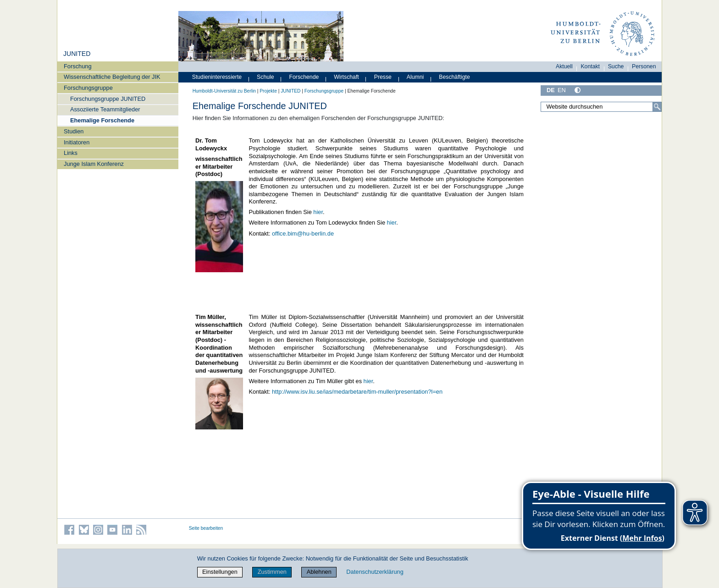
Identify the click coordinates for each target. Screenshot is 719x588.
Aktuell (564, 66)
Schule (265, 77)
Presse (383, 77)
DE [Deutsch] (551, 90)
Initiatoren (77, 142)
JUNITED (77, 54)
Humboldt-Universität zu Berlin (224, 91)
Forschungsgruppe (88, 88)
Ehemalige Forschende (102, 120)
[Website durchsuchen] (601, 107)
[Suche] (657, 107)
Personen (644, 66)
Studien (74, 131)
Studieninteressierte (217, 77)
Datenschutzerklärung (375, 572)
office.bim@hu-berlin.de (303, 234)
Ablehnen (319, 572)
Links (71, 153)
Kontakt (590, 66)
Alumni (415, 77)
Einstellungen (220, 572)
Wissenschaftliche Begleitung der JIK (112, 77)
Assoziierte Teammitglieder (105, 109)
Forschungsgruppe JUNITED (108, 99)
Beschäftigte (454, 77)
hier (318, 212)
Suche (616, 66)
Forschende (304, 77)
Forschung (77, 66)
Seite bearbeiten (206, 528)
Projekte (268, 91)
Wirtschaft (346, 77)
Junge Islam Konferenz (94, 164)
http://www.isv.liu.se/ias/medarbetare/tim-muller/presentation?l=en (357, 392)
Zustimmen (272, 572)
